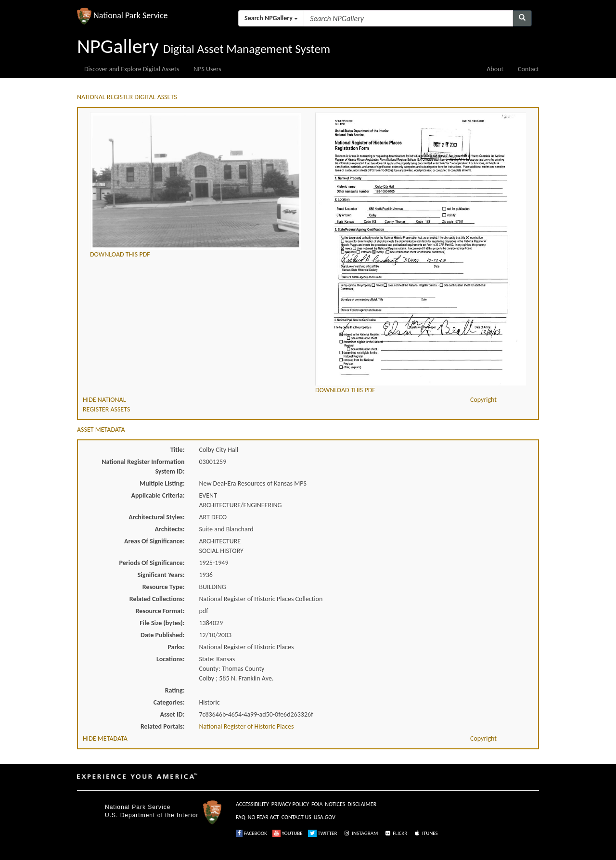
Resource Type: (164, 587)
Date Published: (162, 635)
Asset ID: (172, 714)
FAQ (241, 817)
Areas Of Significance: (154, 541)
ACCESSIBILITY (252, 804)
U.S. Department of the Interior (152, 815)
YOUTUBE (288, 833)
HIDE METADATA (105, 738)
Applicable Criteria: (158, 495)
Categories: (169, 702)
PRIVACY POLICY (290, 804)
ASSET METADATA (101, 430)
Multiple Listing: (162, 483)
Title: (178, 450)
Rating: (175, 690)
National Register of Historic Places (247, 726)
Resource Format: (160, 611)
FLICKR (396, 833)
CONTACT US (296, 817)
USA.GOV (325, 817)
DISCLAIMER (362, 804)
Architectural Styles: (156, 517)
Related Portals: (163, 726)
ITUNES (425, 833)
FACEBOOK (251, 833)
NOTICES (335, 804)
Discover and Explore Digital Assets (132, 69)
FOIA (317, 804)
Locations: (170, 659)
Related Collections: (157, 599)
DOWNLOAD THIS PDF (120, 254)
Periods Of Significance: (152, 563)
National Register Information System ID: (143, 467)
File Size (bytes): (162, 623)
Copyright (483, 400)
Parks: (176, 647)
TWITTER (323, 833)
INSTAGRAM (360, 833)
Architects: (170, 529)
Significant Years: (161, 575)
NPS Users (207, 69)
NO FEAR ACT (263, 817)
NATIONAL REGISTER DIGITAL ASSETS (127, 97)
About (495, 69)
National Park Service (138, 807)
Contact (528, 69)
